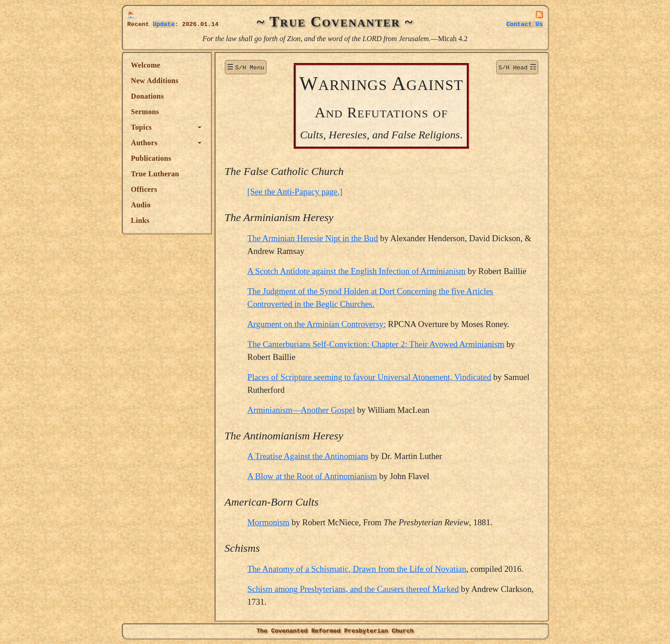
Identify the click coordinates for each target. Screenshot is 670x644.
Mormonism (269, 522)
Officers (144, 189)
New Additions (155, 81)
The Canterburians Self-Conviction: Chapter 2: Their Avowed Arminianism (376, 344)
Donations (148, 96)
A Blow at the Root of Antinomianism (312, 476)
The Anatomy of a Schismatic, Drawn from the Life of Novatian (357, 569)
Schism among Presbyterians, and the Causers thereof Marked (353, 589)
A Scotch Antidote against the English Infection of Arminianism (357, 271)
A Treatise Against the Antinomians (308, 456)
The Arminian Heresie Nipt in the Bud (313, 238)
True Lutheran (155, 174)
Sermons (145, 112)
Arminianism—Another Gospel (301, 410)
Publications (151, 158)
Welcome (146, 65)
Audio (141, 205)
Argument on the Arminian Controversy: (317, 324)
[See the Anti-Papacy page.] (295, 192)
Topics (142, 127)
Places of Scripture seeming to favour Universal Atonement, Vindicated (369, 377)
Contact (525, 24)
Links (140, 220)
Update (164, 24)
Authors (144, 143)
